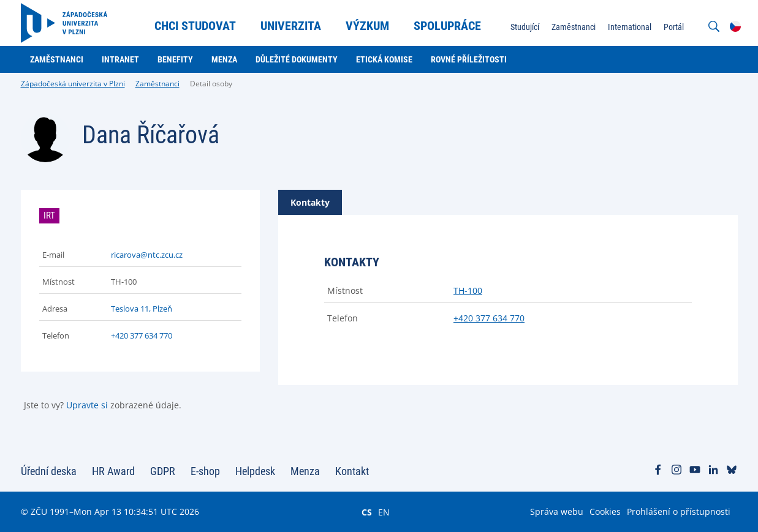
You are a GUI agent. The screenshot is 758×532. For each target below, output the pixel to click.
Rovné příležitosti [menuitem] (469, 59)
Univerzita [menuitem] (291, 26)
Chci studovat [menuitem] (195, 26)
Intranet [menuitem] (120, 59)
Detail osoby (211, 84)
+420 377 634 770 (142, 335)
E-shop (205, 471)
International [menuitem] (630, 27)
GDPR (163, 471)
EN (384, 512)
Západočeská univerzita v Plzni (73, 84)
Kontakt (352, 471)
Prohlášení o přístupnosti (679, 511)
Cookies (605, 511)
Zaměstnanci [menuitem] (574, 27)
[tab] (310, 202)
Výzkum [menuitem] (367, 26)
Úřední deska (49, 471)
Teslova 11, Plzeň (142, 309)
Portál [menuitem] (674, 27)
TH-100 (468, 290)
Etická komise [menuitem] (384, 59)
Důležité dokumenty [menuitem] (297, 59)
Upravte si (87, 405)
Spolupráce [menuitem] (447, 26)
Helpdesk (255, 471)
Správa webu (557, 511)
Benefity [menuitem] (175, 59)
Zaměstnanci (157, 84)
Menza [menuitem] (224, 59)
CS (367, 512)
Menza (305, 471)
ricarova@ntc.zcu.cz (147, 255)
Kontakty (310, 202)
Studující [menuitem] (525, 27)
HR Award (113, 471)
